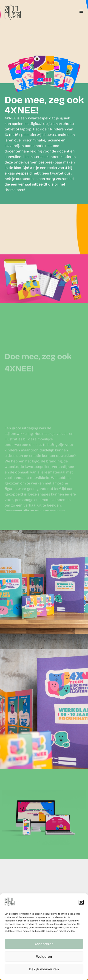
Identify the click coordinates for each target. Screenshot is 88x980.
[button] (81, 902)
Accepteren (44, 944)
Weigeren (44, 957)
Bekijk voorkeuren (44, 969)
